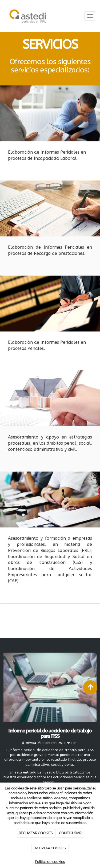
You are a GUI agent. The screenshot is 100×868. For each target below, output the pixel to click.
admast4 (31, 743)
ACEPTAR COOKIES (50, 848)
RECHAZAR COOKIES (36, 833)
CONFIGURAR (70, 833)
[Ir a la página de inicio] (28, 16)
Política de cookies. (50, 862)
